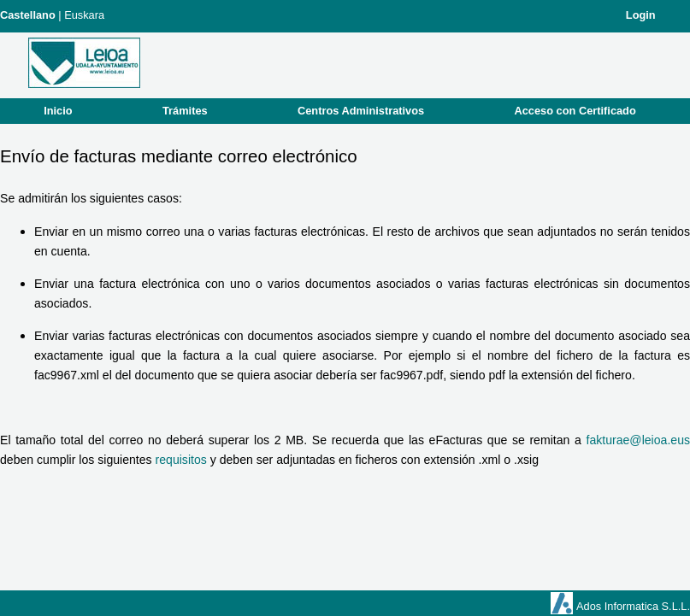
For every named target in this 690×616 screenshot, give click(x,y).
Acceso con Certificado (575, 111)
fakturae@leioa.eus (638, 440)
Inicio (58, 111)
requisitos (181, 460)
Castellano (28, 15)
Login (641, 15)
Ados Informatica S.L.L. (633, 606)
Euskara (84, 15)
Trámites (185, 111)
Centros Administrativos (361, 111)
